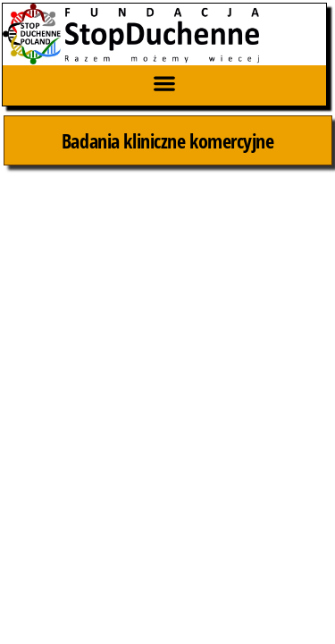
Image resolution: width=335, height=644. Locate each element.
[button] (164, 83)
